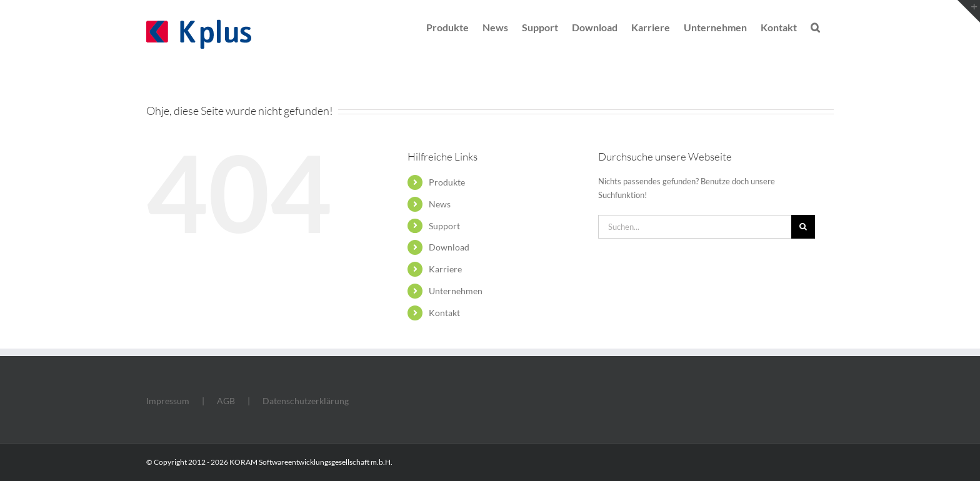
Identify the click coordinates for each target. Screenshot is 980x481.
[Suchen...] (695, 227)
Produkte (447, 182)
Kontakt (444, 313)
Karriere (445, 269)
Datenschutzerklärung (306, 401)
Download (449, 247)
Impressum (168, 401)
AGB (226, 401)
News (440, 204)
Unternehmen (456, 291)
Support (444, 226)
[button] (815, 26)
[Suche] (803, 227)
